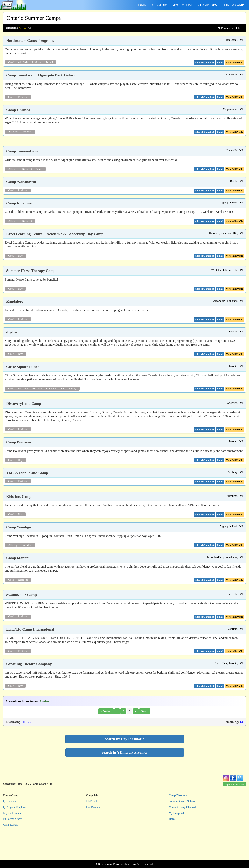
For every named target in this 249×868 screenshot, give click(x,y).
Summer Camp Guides (182, 836)
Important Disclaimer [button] (235, 819)
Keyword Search (12, 847)
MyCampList (176, 847)
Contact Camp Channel (182, 842)
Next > (145, 746)
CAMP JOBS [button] (207, 5)
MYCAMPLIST (183, 5)
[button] (220, 63)
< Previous (106, 746)
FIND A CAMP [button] (233, 5)
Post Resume (93, 842)
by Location (9, 836)
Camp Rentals (11, 859)
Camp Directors (178, 830)
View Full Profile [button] (235, 63)
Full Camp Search (13, 853)
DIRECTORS (159, 5)
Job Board (91, 836)
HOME (141, 5)
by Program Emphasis (15, 842)
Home (172, 853)
